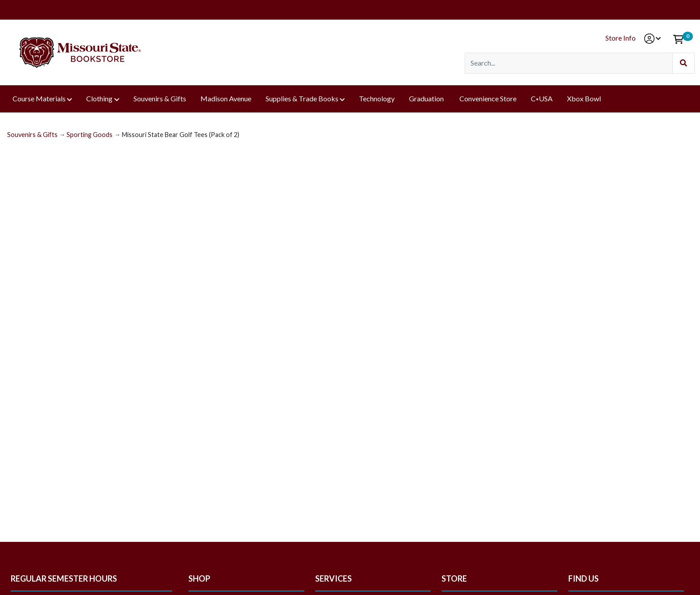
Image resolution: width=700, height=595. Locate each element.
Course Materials (39, 98)
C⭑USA (542, 98)
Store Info (621, 38)
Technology (377, 98)
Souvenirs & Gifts (160, 98)
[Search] (569, 63)
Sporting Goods (90, 135)
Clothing (99, 98)
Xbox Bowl (584, 98)
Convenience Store (488, 98)
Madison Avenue (226, 98)
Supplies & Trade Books (302, 98)
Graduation (427, 98)
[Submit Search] (683, 63)
